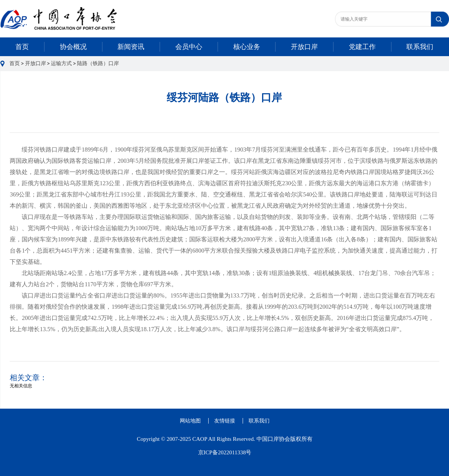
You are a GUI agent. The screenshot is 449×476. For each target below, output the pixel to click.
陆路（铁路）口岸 (98, 63)
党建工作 (362, 47)
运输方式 (61, 63)
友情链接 (225, 421)
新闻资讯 (131, 47)
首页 (22, 47)
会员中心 (189, 47)
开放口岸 (304, 47)
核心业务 (247, 47)
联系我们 (420, 47)
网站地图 (190, 421)
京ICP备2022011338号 (225, 452)
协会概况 (73, 47)
